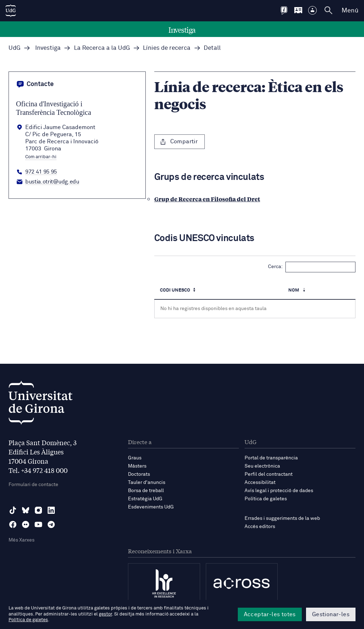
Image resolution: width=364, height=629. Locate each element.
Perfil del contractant (269, 474)
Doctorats (139, 474)
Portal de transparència (271, 458)
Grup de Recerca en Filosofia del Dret (207, 199)
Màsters (137, 466)
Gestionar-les (331, 614)
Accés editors (260, 527)
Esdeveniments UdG (151, 507)
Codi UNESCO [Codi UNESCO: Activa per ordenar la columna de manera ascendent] (175, 290)
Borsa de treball (146, 491)
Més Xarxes (22, 540)
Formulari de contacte (33, 485)
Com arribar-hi (41, 157)
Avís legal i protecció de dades (279, 491)
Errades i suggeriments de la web (282, 518)
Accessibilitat (260, 483)
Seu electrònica (262, 466)
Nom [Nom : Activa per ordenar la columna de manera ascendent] (294, 290)
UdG (15, 48)
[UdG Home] (11, 11)
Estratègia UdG (145, 499)
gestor (105, 614)
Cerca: (312, 267)
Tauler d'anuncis (147, 483)
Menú (350, 11)
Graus (135, 458)
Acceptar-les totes (270, 614)
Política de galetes (266, 499)
